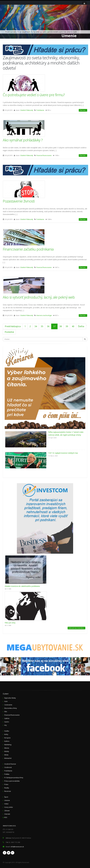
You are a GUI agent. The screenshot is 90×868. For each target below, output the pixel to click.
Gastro (7, 722)
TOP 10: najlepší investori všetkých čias (63, 453)
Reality (7, 788)
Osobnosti (8, 767)
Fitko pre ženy (10, 623)
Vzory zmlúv (9, 807)
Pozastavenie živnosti (19, 201)
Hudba (7, 731)
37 (54, 326)
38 (61, 326)
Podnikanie (40, 110)
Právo (6, 784)
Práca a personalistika (12, 781)
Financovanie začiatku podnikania (28, 249)
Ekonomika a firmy (11, 708)
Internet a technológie (44, 315)
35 (42, 326)
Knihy (6, 734)
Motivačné (8, 758)
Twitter (9, 853)
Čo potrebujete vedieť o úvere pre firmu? (34, 95)
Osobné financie (10, 764)
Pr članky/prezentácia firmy (14, 778)
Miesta (7, 748)
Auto (6, 701)
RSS (6, 817)
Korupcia (7, 738)
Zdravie (7, 811)
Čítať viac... (83, 110)
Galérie (7, 718)
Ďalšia (81, 326)
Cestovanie (8, 705)
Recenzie (8, 791)
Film (6, 712)
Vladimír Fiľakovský (27, 110)
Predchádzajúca (13, 326)
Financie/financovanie (44, 155)
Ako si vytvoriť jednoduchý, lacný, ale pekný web (39, 297)
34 (36, 326)
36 (48, 326)
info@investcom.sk (17, 847)
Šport (6, 797)
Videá (6, 804)
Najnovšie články (10, 698)
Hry (6, 725)
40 (73, 326)
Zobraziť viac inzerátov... (76, 628)
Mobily (7, 751)
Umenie (7, 800)
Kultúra (7, 741)
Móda (6, 755)
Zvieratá (7, 814)
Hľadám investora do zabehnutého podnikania (22, 586)
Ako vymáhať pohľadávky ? (23, 140)
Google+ (13, 853)
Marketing (8, 745)
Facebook (5, 853)
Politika (7, 774)
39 (67, 326)
